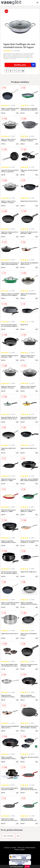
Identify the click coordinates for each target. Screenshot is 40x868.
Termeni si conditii (10, 848)
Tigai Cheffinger (8, 836)
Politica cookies (20, 850)
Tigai (18, 836)
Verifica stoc (25, 65)
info (17, 113)
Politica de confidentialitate (26, 848)
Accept (27, 866)
